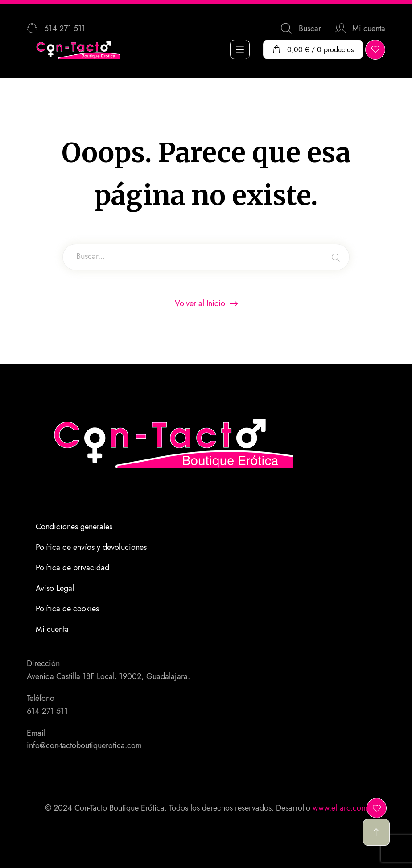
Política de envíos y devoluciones (91, 547)
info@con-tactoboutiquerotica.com (84, 745)
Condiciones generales (74, 527)
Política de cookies (67, 609)
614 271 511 (47, 711)
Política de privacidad (72, 568)
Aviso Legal (55, 588)
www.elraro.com (340, 808)
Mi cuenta (52, 629)
